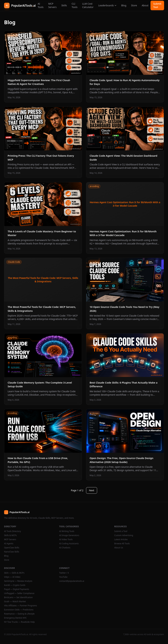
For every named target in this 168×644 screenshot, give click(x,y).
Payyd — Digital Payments (17, 589)
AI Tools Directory (12, 531)
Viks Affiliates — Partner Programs (20, 606)
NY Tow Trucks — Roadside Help (19, 622)
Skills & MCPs (10, 535)
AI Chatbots (65, 548)
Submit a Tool (121, 531)
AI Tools (41, 5)
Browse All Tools (122, 544)
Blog (124, 5)
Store (134, 5)
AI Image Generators (69, 535)
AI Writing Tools (67, 531)
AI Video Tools (66, 540)
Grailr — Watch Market (15, 602)
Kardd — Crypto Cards (15, 585)
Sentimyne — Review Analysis (18, 581)
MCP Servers (52, 5)
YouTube (63, 577)
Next (92, 490)
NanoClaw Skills (12, 552)
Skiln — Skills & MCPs (14, 573)
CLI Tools (74, 5)
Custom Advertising (124, 535)
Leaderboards (107, 5)
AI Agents (9, 544)
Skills (64, 5)
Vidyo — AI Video (12, 577)
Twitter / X (64, 573)
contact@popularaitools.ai (72, 581)
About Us (119, 548)
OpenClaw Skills (12, 548)
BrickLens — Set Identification (18, 597)
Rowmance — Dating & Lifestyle (19, 614)
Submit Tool (157, 5)
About (145, 5)
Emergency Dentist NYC (15, 618)
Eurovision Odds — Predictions (19, 610)
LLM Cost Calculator (88, 5)
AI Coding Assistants (69, 544)
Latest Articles (121, 540)
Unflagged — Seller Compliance (19, 593)
